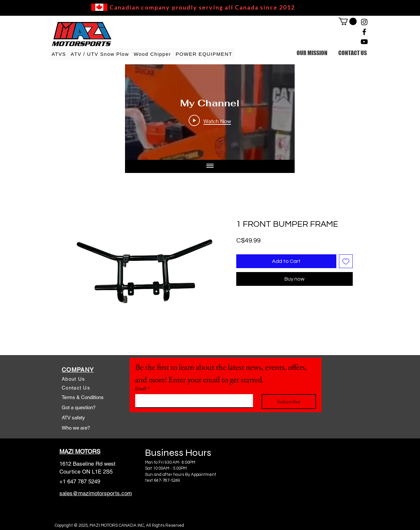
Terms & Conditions (83, 397)
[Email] (192, 401)
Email (142, 389)
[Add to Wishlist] (346, 261)
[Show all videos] (210, 166)
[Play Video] (210, 121)
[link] (348, 21)
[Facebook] (364, 32)
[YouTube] (364, 42)
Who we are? (76, 428)
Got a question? (79, 407)
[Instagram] (364, 22)
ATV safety (73, 418)
